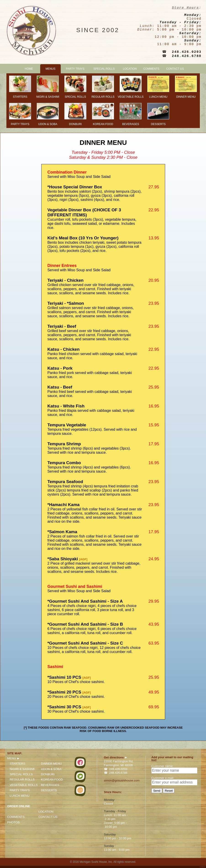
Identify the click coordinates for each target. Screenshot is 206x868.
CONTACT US (175, 69)
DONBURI (48, 774)
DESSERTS (49, 790)
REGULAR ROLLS (22, 780)
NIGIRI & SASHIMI (22, 769)
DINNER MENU (51, 764)
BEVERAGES (50, 785)
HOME (29, 69)
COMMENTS (151, 69)
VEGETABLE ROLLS (24, 785)
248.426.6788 (187, 56)
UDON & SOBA (51, 769)
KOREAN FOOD (52, 780)
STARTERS (17, 764)
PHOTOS (14, 822)
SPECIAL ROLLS (104, 69)
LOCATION (130, 69)
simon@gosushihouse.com (122, 780)
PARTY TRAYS (75, 69)
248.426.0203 (187, 52)
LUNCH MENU (20, 796)
